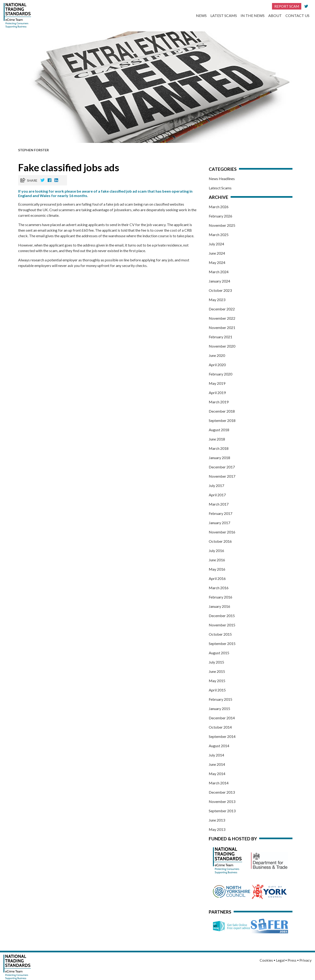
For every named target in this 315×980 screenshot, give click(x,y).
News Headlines (222, 179)
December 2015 (222, 616)
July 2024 (216, 244)
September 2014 (222, 736)
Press (292, 960)
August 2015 (219, 653)
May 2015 (217, 681)
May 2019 (217, 383)
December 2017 (222, 467)
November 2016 (222, 532)
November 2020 (222, 346)
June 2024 (217, 253)
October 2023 (220, 290)
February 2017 (220, 513)
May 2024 (217, 262)
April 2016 (217, 578)
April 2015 (217, 690)
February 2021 (220, 337)
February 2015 (220, 699)
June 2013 (217, 820)
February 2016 (220, 597)
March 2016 (219, 588)
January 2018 (219, 458)
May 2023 (217, 300)
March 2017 (219, 504)
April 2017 (217, 495)
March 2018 (219, 448)
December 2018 (222, 411)
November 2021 (222, 327)
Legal (280, 960)
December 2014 (222, 718)
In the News (253, 15)
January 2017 (219, 523)
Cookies (266, 960)
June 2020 (217, 355)
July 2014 (216, 755)
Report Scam (287, 6)
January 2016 (219, 606)
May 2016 (217, 569)
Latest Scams (224, 15)
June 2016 (217, 560)
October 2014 (220, 727)
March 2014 (219, 783)
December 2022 (222, 309)
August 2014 (219, 746)
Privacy (305, 960)
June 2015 (217, 671)
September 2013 (222, 811)
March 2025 (219, 235)
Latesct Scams (220, 188)
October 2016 (220, 541)
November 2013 (222, 801)
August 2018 (219, 430)
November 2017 (222, 476)
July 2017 (216, 485)
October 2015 (220, 634)
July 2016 (216, 551)
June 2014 (217, 764)
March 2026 (219, 207)
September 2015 (222, 643)
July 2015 (216, 662)
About (275, 15)
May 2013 (217, 829)
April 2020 (217, 365)
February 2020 (220, 374)
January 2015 (219, 709)
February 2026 (220, 216)
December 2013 (222, 792)
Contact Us (297, 15)
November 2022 (222, 318)
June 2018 (217, 439)
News (201, 15)
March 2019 (219, 402)
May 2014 (217, 774)
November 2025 (222, 225)
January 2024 (219, 281)
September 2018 (222, 420)
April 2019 (217, 393)
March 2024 (219, 272)
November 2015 (222, 625)
